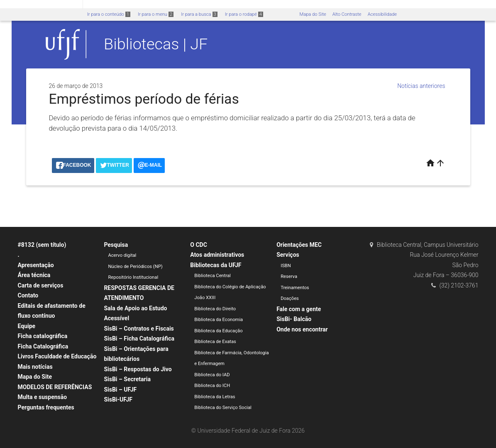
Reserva (289, 276)
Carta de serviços (41, 285)
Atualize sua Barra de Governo (127, 5)
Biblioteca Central (213, 276)
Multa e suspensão (43, 397)
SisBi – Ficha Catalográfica (139, 338)
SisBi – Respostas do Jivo (138, 369)
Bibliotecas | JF (156, 44)
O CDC (199, 245)
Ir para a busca (199, 14)
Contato (28, 295)
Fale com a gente (299, 309)
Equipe (27, 326)
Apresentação (36, 265)
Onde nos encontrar (302, 329)
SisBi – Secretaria (127, 379)
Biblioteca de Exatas (215, 342)
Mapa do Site (313, 14)
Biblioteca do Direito (215, 309)
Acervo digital (122, 255)
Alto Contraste (347, 14)
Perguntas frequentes (46, 407)
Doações (290, 298)
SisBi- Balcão (294, 319)
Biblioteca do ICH (212, 386)
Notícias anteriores (421, 86)
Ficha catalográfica (43, 336)
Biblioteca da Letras (215, 397)
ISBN (286, 266)
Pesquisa (116, 245)
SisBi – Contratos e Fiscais (139, 329)
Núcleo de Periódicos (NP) (135, 267)
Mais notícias (35, 367)
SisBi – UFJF (120, 390)
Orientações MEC (299, 245)
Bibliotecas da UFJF (216, 265)
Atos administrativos (217, 255)
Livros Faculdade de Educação (57, 356)
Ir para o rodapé (244, 14)
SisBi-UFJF (118, 399)
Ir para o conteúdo (109, 14)
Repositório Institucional (133, 277)
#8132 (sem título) (42, 245)
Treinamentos (295, 288)
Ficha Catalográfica (43, 346)
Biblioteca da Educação (218, 331)
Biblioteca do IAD (212, 375)
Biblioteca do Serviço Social (223, 408)
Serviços (288, 255)
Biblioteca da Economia (219, 320)
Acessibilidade (382, 14)
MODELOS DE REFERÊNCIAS (55, 387)
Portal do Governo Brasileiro (41, 5)
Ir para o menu (156, 14)
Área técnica (34, 275)
